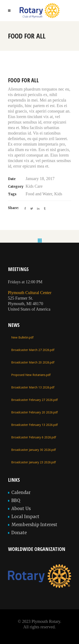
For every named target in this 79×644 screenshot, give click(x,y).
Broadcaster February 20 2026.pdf (34, 412)
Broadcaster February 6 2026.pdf (34, 437)
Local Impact (25, 517)
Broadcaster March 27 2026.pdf (33, 350)
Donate (19, 533)
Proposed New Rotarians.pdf (31, 375)
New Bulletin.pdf (22, 337)
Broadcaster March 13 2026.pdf (33, 387)
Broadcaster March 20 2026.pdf (33, 362)
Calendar (21, 492)
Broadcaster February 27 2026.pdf (34, 400)
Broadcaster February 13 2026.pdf (34, 425)
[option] (40, 75)
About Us (21, 508)
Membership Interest (34, 525)
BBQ (16, 500)
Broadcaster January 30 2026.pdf (33, 450)
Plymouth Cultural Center (30, 293)
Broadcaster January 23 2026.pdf (33, 462)
